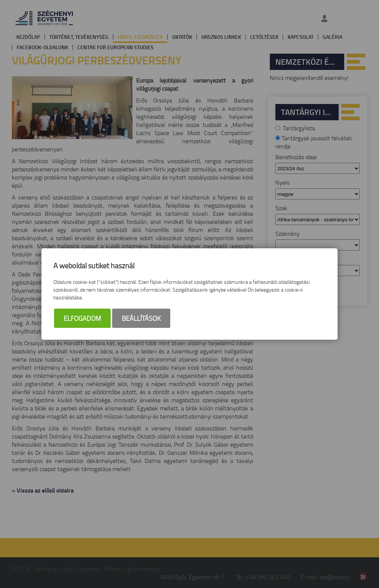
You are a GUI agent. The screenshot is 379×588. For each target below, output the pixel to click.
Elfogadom (82, 318)
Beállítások (141, 318)
